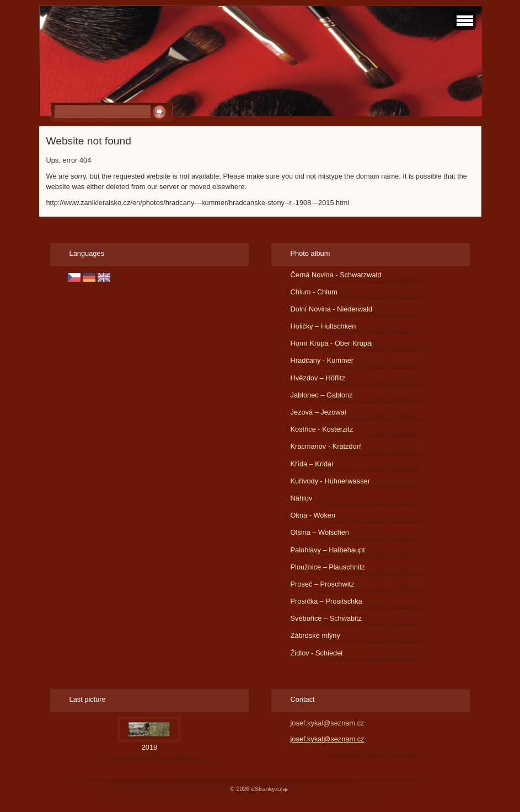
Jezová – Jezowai (318, 412)
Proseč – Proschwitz (323, 584)
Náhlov (302, 498)
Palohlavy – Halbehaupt (328, 550)
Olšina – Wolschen (320, 532)
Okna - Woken (313, 515)
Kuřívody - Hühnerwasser (330, 481)
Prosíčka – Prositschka (326, 601)
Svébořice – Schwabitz (326, 618)
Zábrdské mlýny (315, 635)
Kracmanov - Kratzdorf (326, 446)
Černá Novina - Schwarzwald (336, 275)
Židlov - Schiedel (317, 653)
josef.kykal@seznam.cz (328, 739)
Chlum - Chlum (314, 292)
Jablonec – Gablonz (322, 395)
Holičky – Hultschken (323, 326)
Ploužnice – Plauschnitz (328, 567)
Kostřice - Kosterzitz (322, 429)
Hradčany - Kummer (322, 360)
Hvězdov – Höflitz (318, 378)
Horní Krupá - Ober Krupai (332, 343)
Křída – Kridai (312, 464)
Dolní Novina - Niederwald (332, 309)
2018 (149, 747)
